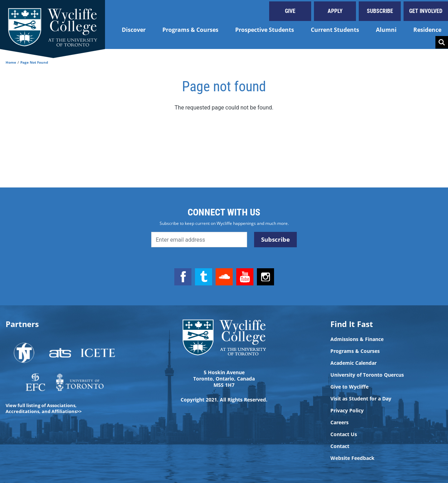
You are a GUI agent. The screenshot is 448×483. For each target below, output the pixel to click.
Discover (134, 30)
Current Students (335, 30)
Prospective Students (265, 30)
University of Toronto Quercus (367, 375)
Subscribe (380, 11)
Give (290, 11)
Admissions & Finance (357, 339)
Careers (339, 422)
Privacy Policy (347, 411)
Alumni (386, 30)
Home (11, 62)
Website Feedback (352, 458)
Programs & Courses (190, 30)
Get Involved (426, 11)
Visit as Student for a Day (361, 399)
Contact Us (344, 434)
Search (442, 42)
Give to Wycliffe (349, 387)
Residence (427, 30)
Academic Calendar (353, 363)
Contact (340, 446)
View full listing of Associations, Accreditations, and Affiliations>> (44, 408)
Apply (335, 11)
